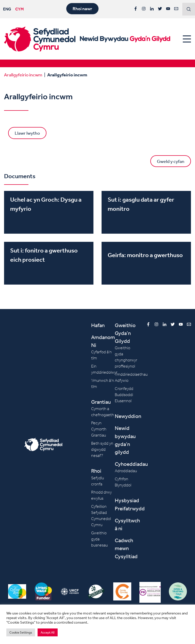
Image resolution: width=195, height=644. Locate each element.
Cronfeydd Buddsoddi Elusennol (124, 395)
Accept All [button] (48, 632)
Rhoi (96, 471)
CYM (20, 9)
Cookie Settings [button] (21, 632)
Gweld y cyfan (171, 161)
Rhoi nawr (82, 9)
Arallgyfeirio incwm (23, 75)
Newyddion (128, 416)
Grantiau (101, 402)
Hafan (98, 325)
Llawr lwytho (27, 133)
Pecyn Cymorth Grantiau (99, 429)
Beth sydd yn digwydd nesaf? (102, 449)
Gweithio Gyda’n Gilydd (125, 333)
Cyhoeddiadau (131, 464)
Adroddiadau (126, 471)
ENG (7, 9)
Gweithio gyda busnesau (99, 539)
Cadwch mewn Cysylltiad (126, 548)
